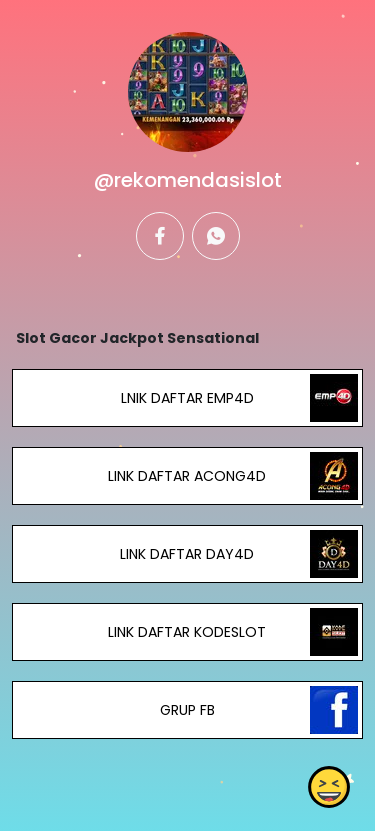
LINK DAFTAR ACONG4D (187, 476)
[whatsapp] (216, 236)
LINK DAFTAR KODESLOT (187, 632)
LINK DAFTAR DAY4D (187, 554)
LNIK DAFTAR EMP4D (187, 398)
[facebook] (160, 236)
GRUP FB (187, 710)
